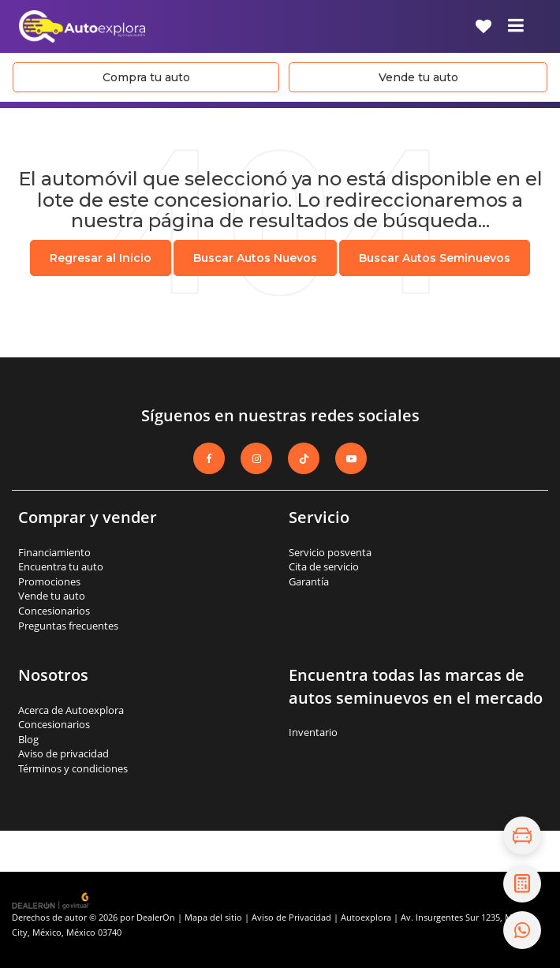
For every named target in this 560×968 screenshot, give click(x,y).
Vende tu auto (418, 77)
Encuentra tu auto (61, 566)
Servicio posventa (330, 552)
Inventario (313, 732)
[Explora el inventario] (522, 835)
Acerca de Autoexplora (71, 710)
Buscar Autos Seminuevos (435, 258)
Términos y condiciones (73, 768)
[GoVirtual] (52, 900)
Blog (28, 739)
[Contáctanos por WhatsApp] (522, 930)
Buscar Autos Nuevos (255, 258)
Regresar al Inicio (101, 258)
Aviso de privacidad (63, 753)
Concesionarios (54, 611)
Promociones (49, 581)
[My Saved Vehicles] (483, 26)
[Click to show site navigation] (516, 26)
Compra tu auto (146, 77)
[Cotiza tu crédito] (522, 884)
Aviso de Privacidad (291, 917)
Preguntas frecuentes (68, 626)
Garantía (309, 581)
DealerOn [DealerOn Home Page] (156, 917)
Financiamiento (54, 552)
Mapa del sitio (213, 917)
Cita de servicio (324, 566)
